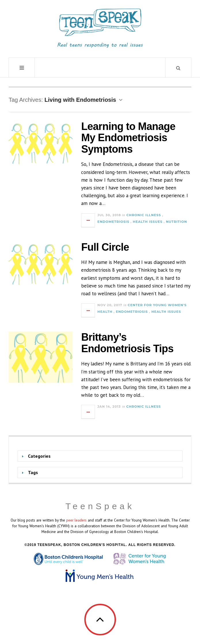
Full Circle (105, 247)
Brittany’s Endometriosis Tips (127, 343)
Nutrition (177, 222)
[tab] (100, 456)
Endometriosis (114, 222)
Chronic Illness (144, 215)
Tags (33, 472)
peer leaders (76, 520)
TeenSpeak (100, 506)
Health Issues (148, 222)
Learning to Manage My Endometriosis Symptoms (128, 138)
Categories (39, 456)
